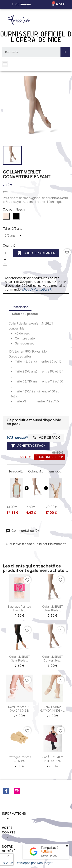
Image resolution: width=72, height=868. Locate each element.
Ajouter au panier (36, 253)
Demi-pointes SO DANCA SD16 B (19, 709)
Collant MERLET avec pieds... (53, 608)
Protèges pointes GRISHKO (19, 759)
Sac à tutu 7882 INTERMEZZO (53, 759)
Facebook (6, 791)
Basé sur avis (49, 856)
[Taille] (14, 235)
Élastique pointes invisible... (19, 608)
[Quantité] (7, 253)
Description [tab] (20, 307)
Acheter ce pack (28, 446)
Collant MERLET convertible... (53, 659)
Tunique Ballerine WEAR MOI (17, 472)
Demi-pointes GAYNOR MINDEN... (53, 709)
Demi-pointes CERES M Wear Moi (55, 472)
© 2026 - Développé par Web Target (28, 863)
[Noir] (17, 217)
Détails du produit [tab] (25, 314)
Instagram (17, 791)
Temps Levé (50, 848)
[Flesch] (7, 217)
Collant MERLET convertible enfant (36, 472)
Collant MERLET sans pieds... (19, 659)
